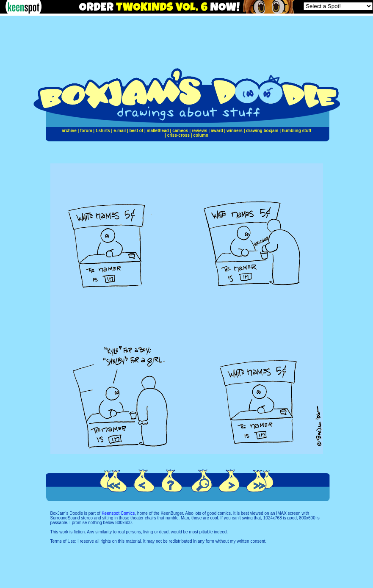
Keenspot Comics (118, 513)
